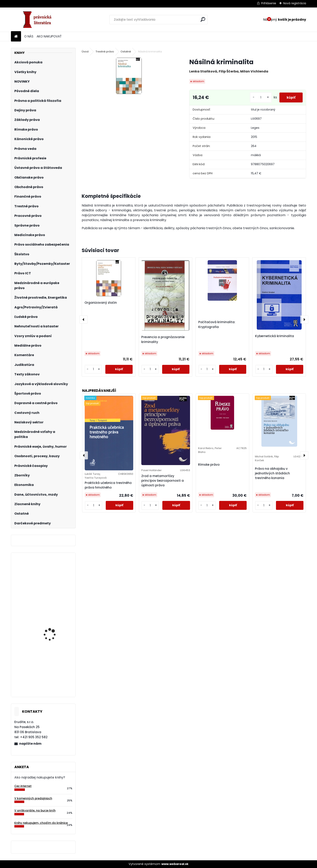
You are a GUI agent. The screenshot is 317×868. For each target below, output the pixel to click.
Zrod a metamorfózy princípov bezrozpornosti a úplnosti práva (163, 481)
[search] (203, 19)
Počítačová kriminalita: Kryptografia (217, 324)
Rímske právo (209, 465)
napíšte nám (30, 744)
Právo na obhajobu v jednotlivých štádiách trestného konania (272, 473)
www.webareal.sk (175, 864)
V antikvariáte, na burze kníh (35, 811)
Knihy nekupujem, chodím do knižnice (41, 823)
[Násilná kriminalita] (129, 76)
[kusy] (259, 97)
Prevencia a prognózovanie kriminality (163, 339)
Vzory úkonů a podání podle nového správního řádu (55, 584)
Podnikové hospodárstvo (55, 674)
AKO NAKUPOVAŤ (49, 36)
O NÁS (29, 36)
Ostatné (126, 52)
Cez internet (23, 786)
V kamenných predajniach (33, 798)
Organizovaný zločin (101, 303)
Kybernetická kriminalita (275, 336)
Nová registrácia (295, 3)
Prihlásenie (269, 3)
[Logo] (39, 20)
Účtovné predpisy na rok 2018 (55, 625)
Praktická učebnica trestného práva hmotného (108, 485)
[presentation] (83, 320)
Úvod (85, 52)
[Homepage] (16, 37)
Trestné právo (105, 52)
